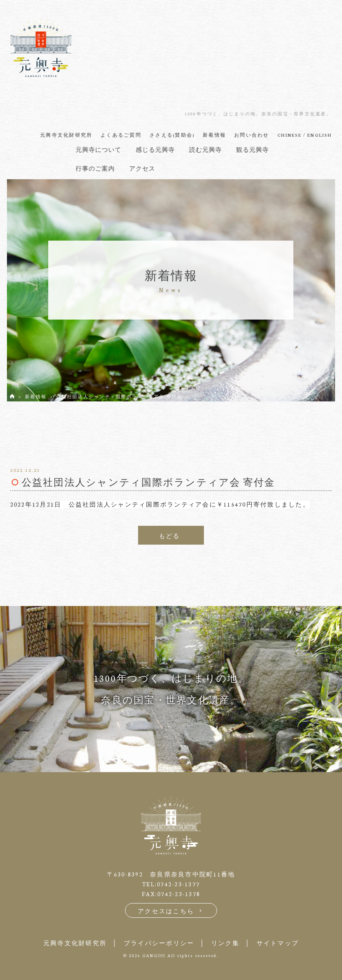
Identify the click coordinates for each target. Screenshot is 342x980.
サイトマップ (278, 943)
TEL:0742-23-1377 (171, 884)
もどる (170, 536)
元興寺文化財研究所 (75, 943)
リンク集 (225, 943)
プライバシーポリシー (159, 943)
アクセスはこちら (171, 911)
